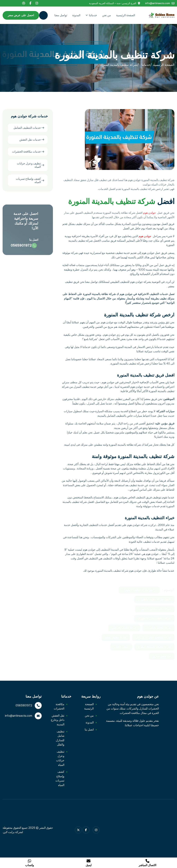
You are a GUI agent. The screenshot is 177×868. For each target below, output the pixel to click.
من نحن (107, 15)
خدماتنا (93, 15)
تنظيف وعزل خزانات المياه (29, 165)
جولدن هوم (149, 215)
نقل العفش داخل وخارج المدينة (58, 720)
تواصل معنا (61, 15)
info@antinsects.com (158, 3)
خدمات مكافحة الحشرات (26, 152)
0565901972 (21, 249)
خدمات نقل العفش (30, 140)
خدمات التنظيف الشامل (27, 128)
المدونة (76, 15)
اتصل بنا (89, 730)
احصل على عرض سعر (21, 15)
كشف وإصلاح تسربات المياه (28, 181)
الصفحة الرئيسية (126, 15)
